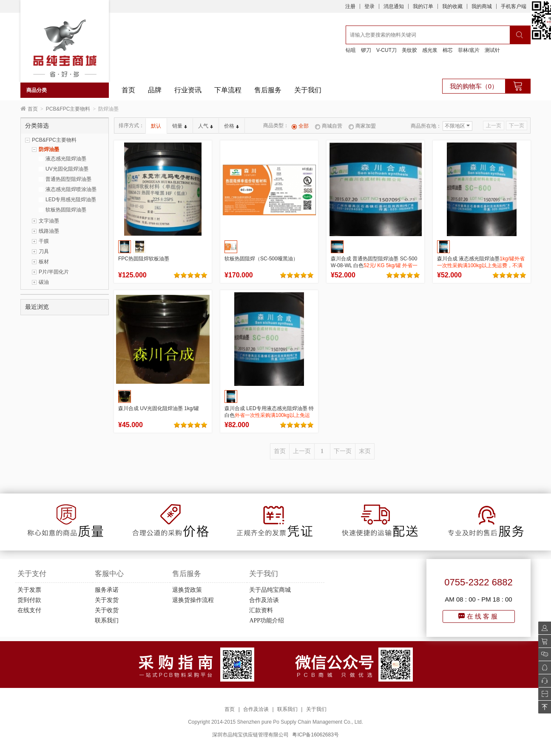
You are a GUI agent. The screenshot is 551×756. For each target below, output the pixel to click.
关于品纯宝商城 (270, 590)
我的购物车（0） (474, 86)
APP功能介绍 (267, 620)
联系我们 (107, 620)
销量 (180, 126)
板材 (44, 262)
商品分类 (37, 90)
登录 (369, 6)
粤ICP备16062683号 (315, 735)
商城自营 (329, 126)
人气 (206, 126)
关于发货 (107, 600)
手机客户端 (514, 6)
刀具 (44, 251)
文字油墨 (49, 221)
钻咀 (351, 50)
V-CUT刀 (386, 50)
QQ (542, 668)
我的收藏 (452, 6)
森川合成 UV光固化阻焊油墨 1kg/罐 (159, 408)
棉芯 (448, 50)
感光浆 (430, 50)
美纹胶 (409, 50)
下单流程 (228, 90)
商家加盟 (362, 126)
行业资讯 (188, 90)
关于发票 (29, 590)
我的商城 (482, 6)
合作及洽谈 (264, 600)
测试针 (492, 50)
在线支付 (29, 610)
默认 (156, 126)
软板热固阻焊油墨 (66, 210)
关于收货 (107, 610)
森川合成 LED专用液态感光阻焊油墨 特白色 (269, 415)
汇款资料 (261, 610)
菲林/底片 (469, 50)
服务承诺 (107, 590)
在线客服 (479, 616)
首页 (128, 90)
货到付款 (29, 600)
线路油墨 (49, 231)
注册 (350, 6)
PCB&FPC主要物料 (68, 109)
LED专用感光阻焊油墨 (71, 200)
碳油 (44, 282)
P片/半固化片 (54, 272)
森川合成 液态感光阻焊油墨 (481, 265)
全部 (300, 126)
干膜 (44, 241)
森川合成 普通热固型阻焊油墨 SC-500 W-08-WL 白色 (374, 265)
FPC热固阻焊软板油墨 (144, 259)
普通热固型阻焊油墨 (68, 179)
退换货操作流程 (193, 600)
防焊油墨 (49, 149)
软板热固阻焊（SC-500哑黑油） (261, 259)
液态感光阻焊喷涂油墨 (71, 189)
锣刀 (366, 50)
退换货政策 (187, 590)
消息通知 (394, 6)
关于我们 (308, 90)
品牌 (155, 90)
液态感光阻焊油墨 (66, 159)
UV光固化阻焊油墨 (67, 169)
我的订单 (423, 6)
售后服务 (268, 90)
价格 (231, 126)
